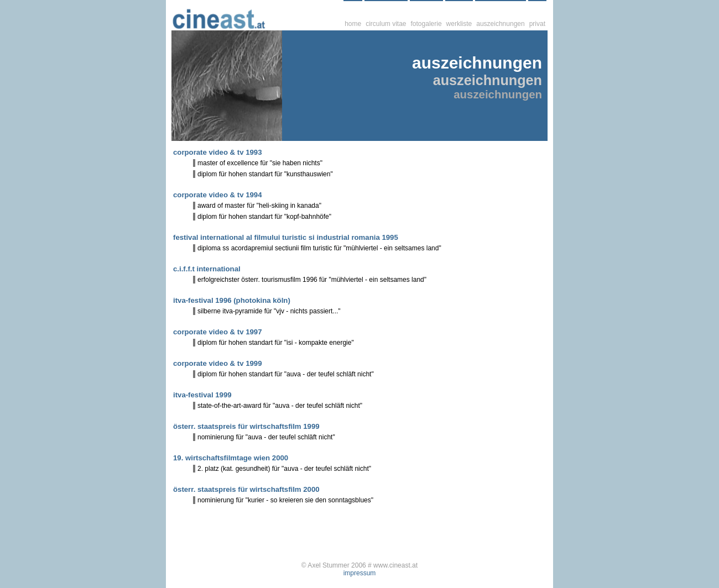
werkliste (459, 24)
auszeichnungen (500, 24)
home (353, 24)
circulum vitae (386, 24)
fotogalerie (426, 24)
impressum (360, 573)
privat (537, 24)
